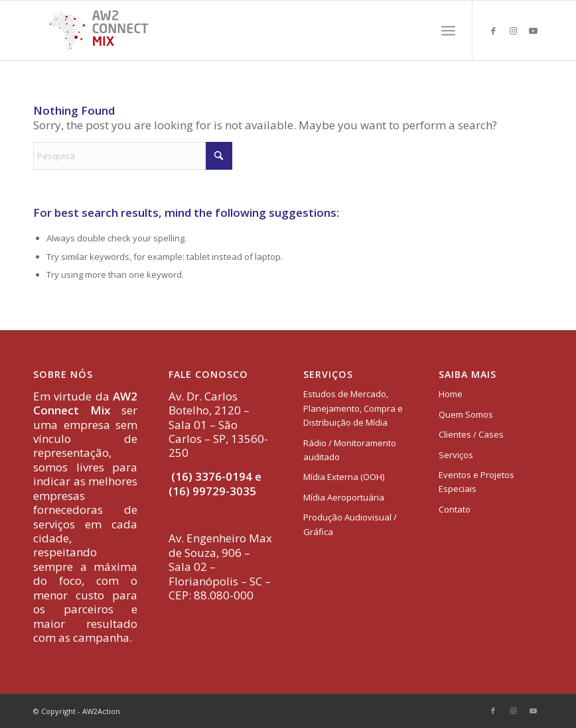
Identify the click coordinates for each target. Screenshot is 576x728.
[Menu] (448, 30)
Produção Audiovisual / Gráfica (350, 524)
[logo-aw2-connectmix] (98, 30)
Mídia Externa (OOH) (344, 477)
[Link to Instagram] (513, 30)
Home (451, 394)
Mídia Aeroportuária (344, 497)
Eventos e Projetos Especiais (476, 482)
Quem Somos (466, 414)
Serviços (456, 455)
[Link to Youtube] (533, 30)
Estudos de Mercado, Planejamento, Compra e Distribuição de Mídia (353, 408)
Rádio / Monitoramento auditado (350, 450)
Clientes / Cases (471, 434)
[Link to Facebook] (493, 30)
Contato (455, 509)
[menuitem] (448, 30)
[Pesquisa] (133, 156)
